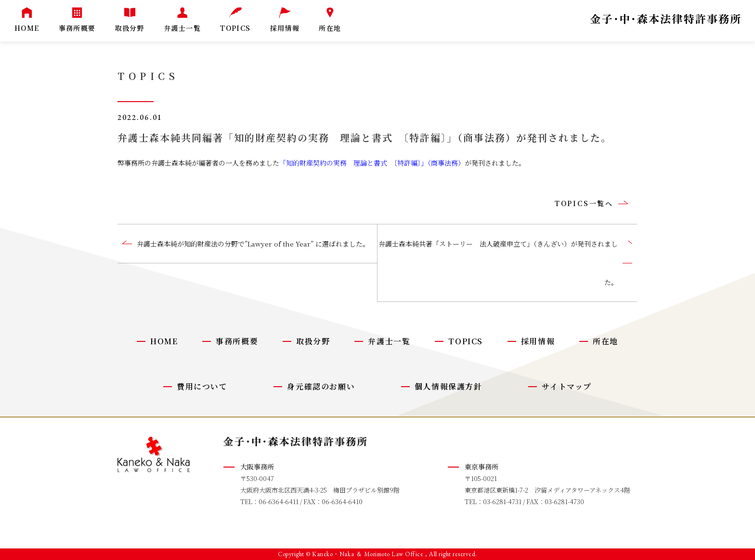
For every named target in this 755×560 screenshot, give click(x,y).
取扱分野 (313, 341)
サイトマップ (567, 386)
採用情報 (538, 341)
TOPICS (466, 341)
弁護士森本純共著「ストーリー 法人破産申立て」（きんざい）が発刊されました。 (498, 263)
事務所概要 (237, 341)
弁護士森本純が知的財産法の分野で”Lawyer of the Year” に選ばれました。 (253, 244)
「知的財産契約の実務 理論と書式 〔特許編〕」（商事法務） (372, 163)
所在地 (605, 341)
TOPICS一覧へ (584, 203)
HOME (164, 341)
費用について (202, 386)
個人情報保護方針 (449, 386)
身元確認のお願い (321, 386)
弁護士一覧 (389, 341)
